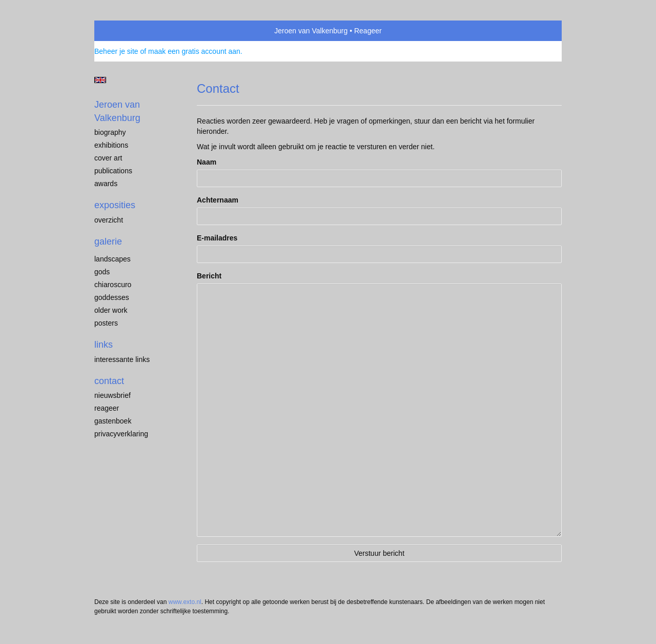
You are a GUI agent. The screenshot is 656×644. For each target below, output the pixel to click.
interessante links (122, 359)
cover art (108, 158)
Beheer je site (116, 51)
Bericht (209, 276)
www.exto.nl (185, 602)
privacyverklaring (121, 434)
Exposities (115, 205)
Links (104, 345)
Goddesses (112, 297)
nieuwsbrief (112, 395)
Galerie (108, 241)
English (100, 80)
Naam (207, 162)
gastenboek (113, 421)
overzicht (109, 220)
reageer (107, 408)
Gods (102, 272)
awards (106, 184)
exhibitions (111, 145)
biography (110, 132)
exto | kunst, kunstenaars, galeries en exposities (123, 31)
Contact (109, 381)
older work (111, 310)
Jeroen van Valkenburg (311, 31)
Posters (106, 323)
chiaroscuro (113, 285)
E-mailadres (217, 238)
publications (113, 171)
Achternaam (218, 200)
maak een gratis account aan (194, 51)
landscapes (112, 259)
